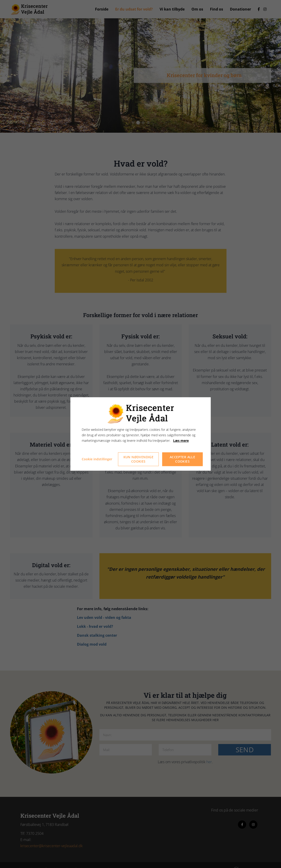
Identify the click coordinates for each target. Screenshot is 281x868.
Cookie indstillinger (97, 459)
